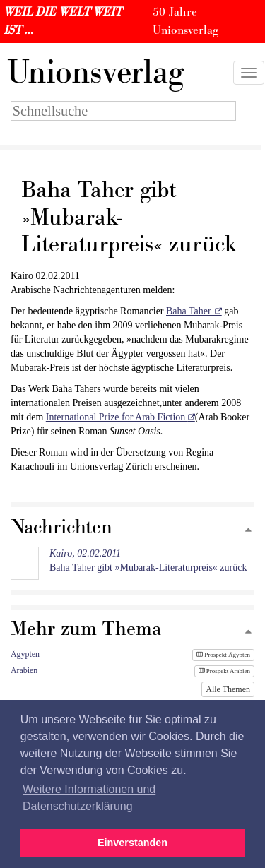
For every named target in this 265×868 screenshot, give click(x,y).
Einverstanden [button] (132, 843)
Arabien (24, 670)
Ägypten (25, 654)
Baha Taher (189, 311)
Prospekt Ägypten (223, 655)
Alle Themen (228, 689)
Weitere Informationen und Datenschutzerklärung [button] (89, 798)
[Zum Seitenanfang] (248, 531)
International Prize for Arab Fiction (117, 417)
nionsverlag (95, 73)
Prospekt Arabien (225, 671)
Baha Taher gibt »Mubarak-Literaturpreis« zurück (148, 560)
